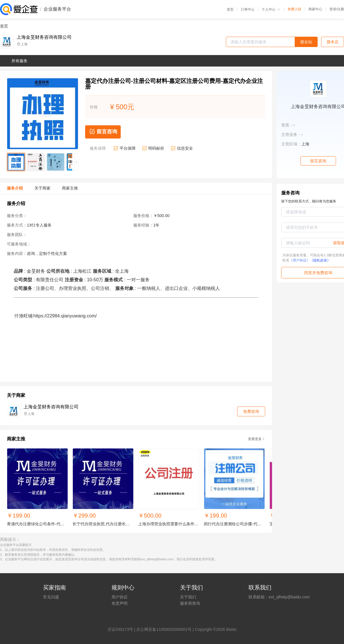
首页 (230, 9)
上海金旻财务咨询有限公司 (44, 37)
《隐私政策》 (320, 260)
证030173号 (122, 629)
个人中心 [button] (271, 9)
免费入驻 (294, 9)
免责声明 (120, 603)
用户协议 (120, 597)
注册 (341, 9)
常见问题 (51, 597)
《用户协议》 (300, 260)
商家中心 (315, 9)
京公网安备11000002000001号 (164, 629)
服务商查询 (190, 603)
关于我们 (188, 597)
